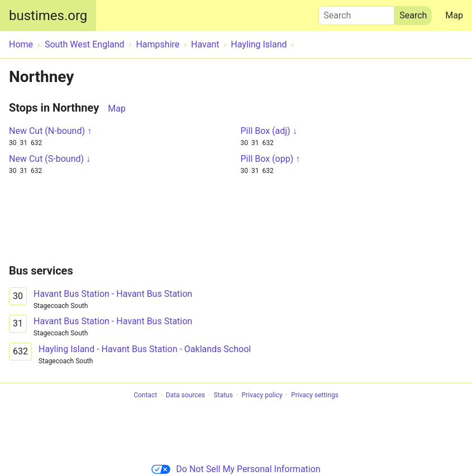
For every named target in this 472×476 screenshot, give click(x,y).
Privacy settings (315, 395)
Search (356, 13)
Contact (145, 395)
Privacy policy (262, 395)
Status (223, 395)
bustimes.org (48, 16)
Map (454, 15)
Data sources (185, 395)
